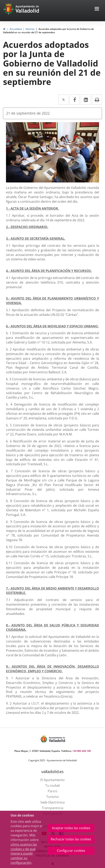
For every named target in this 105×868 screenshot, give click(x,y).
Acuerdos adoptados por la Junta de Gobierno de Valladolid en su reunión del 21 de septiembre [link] (48, 31)
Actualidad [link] (16, 29)
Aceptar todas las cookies (71, 828)
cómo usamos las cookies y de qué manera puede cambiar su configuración (24, 853)
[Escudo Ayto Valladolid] (44, 739)
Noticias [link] (30, 29)
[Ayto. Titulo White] (27, 9)
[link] (4, 29)
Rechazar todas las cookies (71, 839)
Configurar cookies (71, 851)
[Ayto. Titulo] (57, 739)
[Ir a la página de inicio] (9, 9)
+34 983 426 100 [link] (82, 751)
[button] (97, 9)
